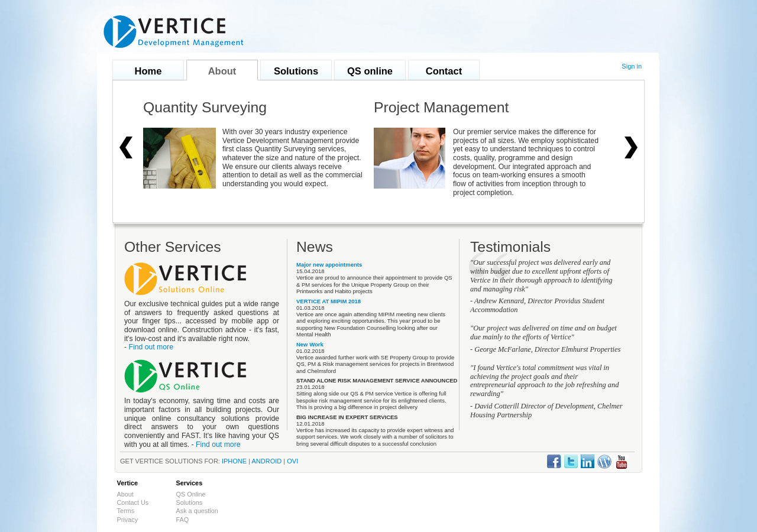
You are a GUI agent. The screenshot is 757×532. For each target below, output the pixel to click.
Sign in (632, 66)
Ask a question (197, 511)
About (222, 71)
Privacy (128, 520)
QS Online (191, 494)
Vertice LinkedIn (588, 462)
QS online (370, 71)
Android (267, 461)
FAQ (183, 520)
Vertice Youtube (622, 462)
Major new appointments (329, 265)
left (126, 148)
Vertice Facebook (554, 462)
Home (148, 71)
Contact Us (133, 502)
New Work (310, 344)
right (631, 148)
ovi (292, 461)
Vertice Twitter (571, 462)
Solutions (296, 71)
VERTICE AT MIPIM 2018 (329, 301)
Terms (126, 511)
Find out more (151, 347)
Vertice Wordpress (604, 462)
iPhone (234, 461)
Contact (444, 71)
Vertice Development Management (174, 32)
